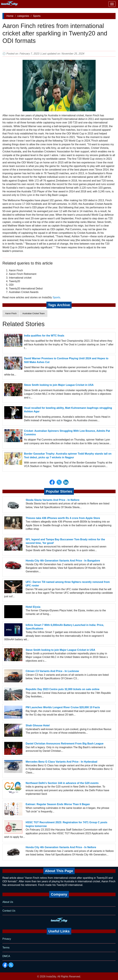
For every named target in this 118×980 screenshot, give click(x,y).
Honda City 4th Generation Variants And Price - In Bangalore (63, 561)
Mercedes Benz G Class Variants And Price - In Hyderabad (61, 762)
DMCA (6, 956)
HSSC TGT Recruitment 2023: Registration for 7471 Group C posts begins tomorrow (66, 824)
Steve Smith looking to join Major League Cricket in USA (59, 385)
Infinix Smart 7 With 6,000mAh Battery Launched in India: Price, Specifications (65, 627)
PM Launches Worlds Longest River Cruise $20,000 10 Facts (63, 707)
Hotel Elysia (33, 607)
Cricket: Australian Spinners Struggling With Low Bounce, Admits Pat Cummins (67, 433)
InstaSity (51, 977)
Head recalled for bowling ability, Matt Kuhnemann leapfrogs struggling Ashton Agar (68, 410)
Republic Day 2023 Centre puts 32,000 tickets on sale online (62, 689)
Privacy (7, 939)
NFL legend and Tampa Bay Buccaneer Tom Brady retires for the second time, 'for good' (65, 541)
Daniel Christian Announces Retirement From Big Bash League (65, 744)
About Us (8, 902)
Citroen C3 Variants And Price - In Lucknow (52, 671)
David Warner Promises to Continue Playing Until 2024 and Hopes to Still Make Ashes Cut (66, 360)
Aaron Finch (11, 313)
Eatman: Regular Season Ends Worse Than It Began (58, 804)
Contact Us (9, 911)
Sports (37, 16)
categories (23, 16)
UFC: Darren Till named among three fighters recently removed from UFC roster (68, 584)
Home (10, 16)
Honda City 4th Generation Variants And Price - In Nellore (61, 847)
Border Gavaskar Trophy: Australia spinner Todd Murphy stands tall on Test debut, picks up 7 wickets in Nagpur (68, 455)
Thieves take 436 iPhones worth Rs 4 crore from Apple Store (63, 518)
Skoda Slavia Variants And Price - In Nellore (53, 500)
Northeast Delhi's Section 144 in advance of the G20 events (62, 783)
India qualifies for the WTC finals (44, 336)
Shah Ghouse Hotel (38, 725)
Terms (6, 948)
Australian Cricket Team (34, 313)
